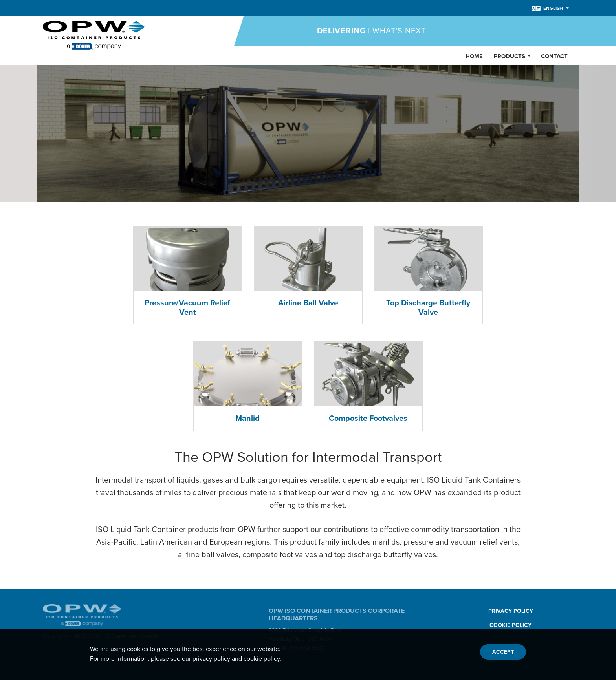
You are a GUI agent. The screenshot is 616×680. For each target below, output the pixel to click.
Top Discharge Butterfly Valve (429, 308)
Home (474, 56)
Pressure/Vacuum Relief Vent (187, 308)
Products (513, 55)
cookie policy (262, 659)
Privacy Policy (511, 611)
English (553, 8)
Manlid (248, 419)
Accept (503, 652)
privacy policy (211, 659)
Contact (554, 56)
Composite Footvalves (368, 419)
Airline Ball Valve (308, 303)
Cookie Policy (511, 625)
